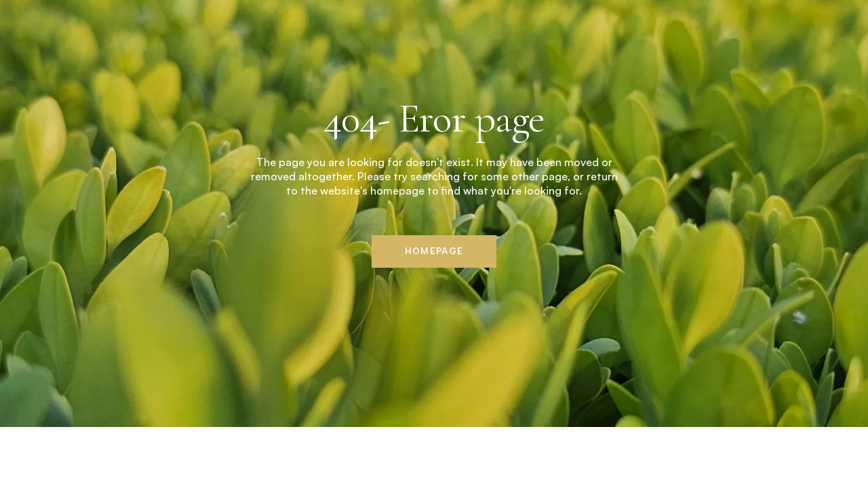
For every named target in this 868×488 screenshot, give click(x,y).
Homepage (434, 251)
